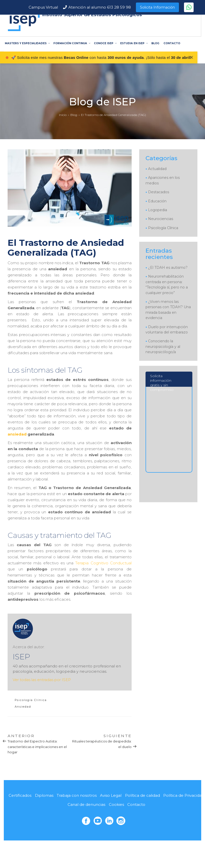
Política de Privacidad (184, 795)
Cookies (116, 804)
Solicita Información (157, 7)
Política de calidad (142, 795)
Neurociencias (161, 219)
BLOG (155, 43)
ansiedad (17, 434)
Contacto (136, 804)
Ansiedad (23, 707)
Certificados (20, 795)
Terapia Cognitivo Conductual (103, 563)
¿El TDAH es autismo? (168, 268)
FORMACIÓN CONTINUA (71, 43)
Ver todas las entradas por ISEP (42, 680)
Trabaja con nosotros (77, 795)
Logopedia (158, 210)
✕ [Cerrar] (191, 58)
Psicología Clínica (31, 700)
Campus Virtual (43, 7)
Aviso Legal (111, 795)
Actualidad (157, 169)
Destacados (159, 192)
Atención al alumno (100, 7)
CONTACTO (172, 43)
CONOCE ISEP (105, 43)
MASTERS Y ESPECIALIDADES (27, 43)
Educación (157, 201)
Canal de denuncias (86, 804)
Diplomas (44, 795)
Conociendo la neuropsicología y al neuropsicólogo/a (163, 346)
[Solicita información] (169, 453)
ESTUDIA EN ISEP (134, 43)
